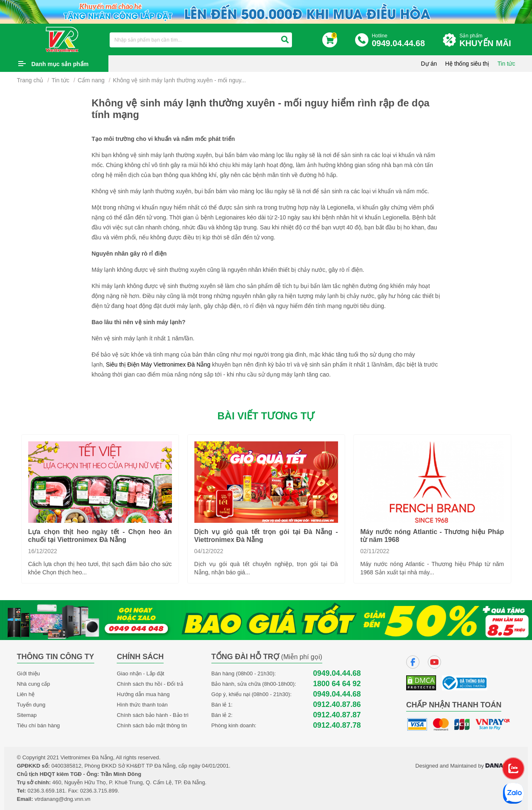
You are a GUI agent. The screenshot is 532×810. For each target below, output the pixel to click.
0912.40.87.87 (337, 715)
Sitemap (27, 715)
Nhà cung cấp (34, 684)
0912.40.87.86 (337, 705)
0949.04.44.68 (337, 673)
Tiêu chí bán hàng (39, 725)
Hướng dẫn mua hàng (143, 694)
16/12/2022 (43, 551)
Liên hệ (26, 694)
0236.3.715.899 (99, 791)
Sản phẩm (487, 41)
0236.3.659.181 (46, 791)
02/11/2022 (375, 551)
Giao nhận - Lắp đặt (140, 673)
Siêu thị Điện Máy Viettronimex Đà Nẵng (158, 364)
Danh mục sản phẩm (60, 64)
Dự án (429, 64)
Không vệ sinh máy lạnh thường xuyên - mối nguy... (179, 80)
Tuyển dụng (31, 705)
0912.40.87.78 (337, 725)
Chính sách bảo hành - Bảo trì (153, 715)
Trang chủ (30, 80)
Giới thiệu (28, 673)
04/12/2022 (209, 551)
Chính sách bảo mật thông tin (152, 725)
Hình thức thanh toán (142, 705)
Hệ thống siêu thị (467, 64)
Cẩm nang (91, 80)
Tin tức (506, 64)
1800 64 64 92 (337, 684)
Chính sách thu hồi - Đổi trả (150, 684)
